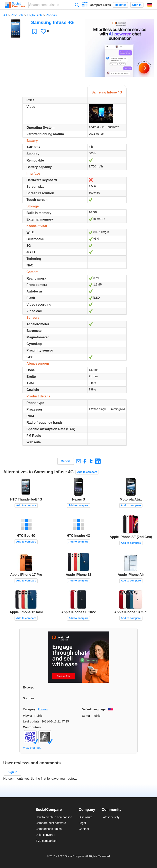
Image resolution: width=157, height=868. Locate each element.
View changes (32, 748)
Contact (84, 829)
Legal (82, 823)
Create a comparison (85, 5)
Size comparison (46, 841)
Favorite (34, 31)
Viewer (28, 716)
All (5, 15)
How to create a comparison (54, 817)
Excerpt (28, 687)
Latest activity (110, 817)
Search (77, 5)
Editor (86, 716)
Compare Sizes (100, 5)
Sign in (137, 5)
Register (120, 5)
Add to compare (87, 472)
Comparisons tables (49, 829)
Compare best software (51, 823)
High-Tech (35, 15)
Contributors (32, 727)
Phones (51, 15)
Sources (29, 698)
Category (29, 709)
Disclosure (86, 817)
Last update (31, 721)
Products (17, 15)
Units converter (45, 835)
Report (66, 461)
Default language (94, 709)
